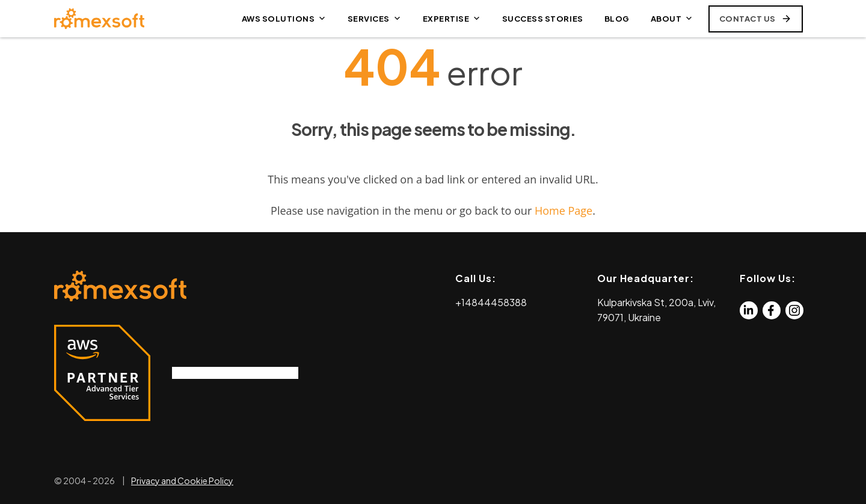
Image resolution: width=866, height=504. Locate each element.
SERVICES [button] (375, 19)
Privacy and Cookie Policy (182, 481)
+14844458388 (491, 302)
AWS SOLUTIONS (284, 19)
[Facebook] (772, 310)
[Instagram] (794, 310)
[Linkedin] (749, 310)
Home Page (564, 211)
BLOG (617, 19)
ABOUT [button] (672, 19)
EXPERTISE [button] (452, 19)
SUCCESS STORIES (543, 19)
